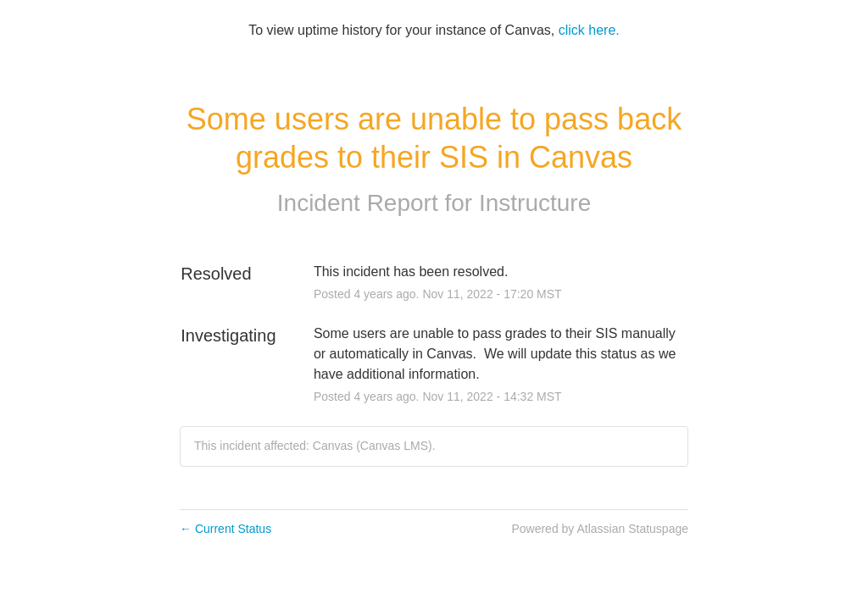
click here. (589, 30)
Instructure (535, 203)
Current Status (225, 529)
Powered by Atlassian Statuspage (600, 529)
